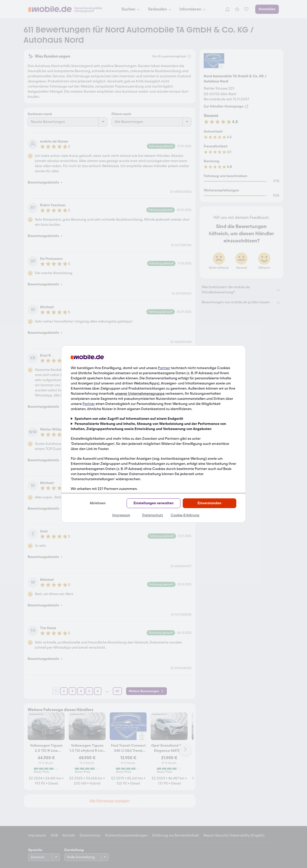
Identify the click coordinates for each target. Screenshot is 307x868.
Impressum (121, 515)
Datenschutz (153, 515)
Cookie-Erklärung (185, 515)
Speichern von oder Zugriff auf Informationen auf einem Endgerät (129, 419)
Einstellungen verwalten (153, 503)
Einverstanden (209, 503)
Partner (164, 368)
